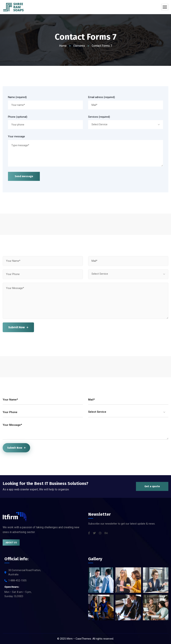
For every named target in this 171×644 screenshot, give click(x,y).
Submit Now (18, 327)
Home (63, 46)
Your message (16, 136)
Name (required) (17, 97)
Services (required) (99, 117)
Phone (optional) (18, 117)
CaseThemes (83, 639)
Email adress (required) (102, 97)
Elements (79, 46)
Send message (24, 176)
